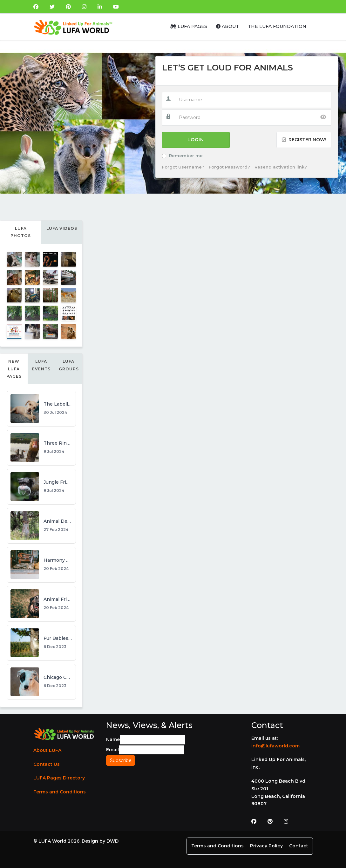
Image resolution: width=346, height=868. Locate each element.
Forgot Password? (229, 167)
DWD (112, 841)
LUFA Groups (69, 365)
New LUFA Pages (14, 369)
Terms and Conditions (60, 792)
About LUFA (47, 750)
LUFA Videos (62, 228)
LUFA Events (41, 365)
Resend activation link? (281, 167)
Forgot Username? (183, 167)
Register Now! (304, 140)
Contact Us (47, 764)
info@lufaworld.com (275, 746)
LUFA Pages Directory (59, 778)
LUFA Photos (21, 232)
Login (196, 140)
